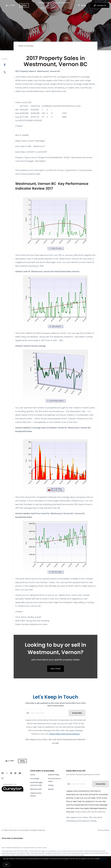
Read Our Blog (53, 775)
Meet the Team (36, 789)
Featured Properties (62, 3)
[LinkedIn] (11, 773)
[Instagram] (2, 778)
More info (104, 859)
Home (33, 775)
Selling (51, 785)
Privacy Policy (104, 830)
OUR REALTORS (44, 3)
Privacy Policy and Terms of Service (64, 734)
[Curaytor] (12, 791)
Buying (51, 789)
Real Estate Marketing (50, 8)
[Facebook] (3, 773)
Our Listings (35, 779)
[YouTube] (20, 773)
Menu (82, 5)
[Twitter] (7, 773)
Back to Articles (26, 46)
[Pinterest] (15, 773)
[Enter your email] (49, 713)
